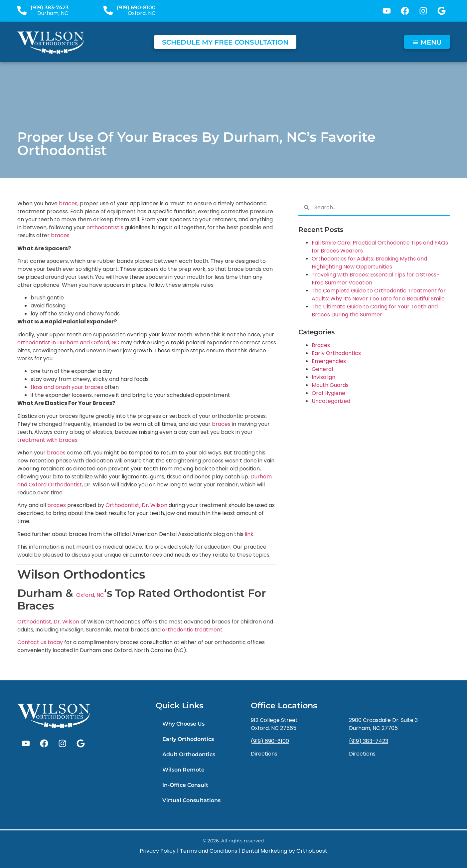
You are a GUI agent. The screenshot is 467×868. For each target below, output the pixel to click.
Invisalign (323, 377)
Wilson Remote (183, 770)
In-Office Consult (185, 785)
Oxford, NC (90, 595)
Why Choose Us (183, 724)
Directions (264, 754)
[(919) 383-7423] (22, 10)
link (249, 534)
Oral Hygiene (328, 393)
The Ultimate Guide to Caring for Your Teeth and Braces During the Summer (375, 311)
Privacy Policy (158, 851)
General (322, 369)
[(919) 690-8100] (108, 10)
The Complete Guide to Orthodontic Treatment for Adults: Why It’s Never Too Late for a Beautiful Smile (379, 295)
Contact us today (40, 642)
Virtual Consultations (191, 800)
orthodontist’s (105, 227)
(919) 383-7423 (50, 7)
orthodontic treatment (192, 630)
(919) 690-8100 (136, 7)
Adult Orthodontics (189, 754)
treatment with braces (47, 440)
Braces (321, 345)
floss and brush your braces (67, 387)
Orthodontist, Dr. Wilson (136, 505)
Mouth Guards (330, 385)
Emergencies (329, 361)
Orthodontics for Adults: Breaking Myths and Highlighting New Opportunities (369, 263)
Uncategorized (331, 401)
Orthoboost (312, 851)
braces (68, 203)
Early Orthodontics (336, 353)
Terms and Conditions (209, 851)
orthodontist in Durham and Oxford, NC (68, 343)
